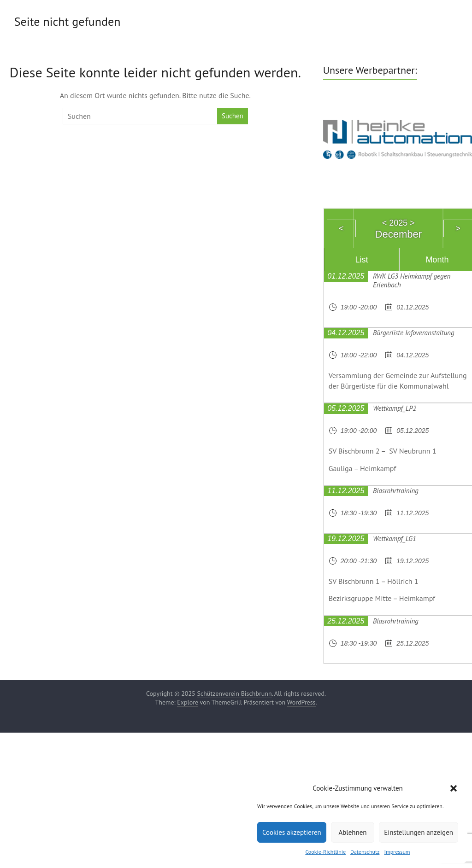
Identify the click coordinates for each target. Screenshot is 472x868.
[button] (454, 788)
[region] (398, 138)
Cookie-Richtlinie (325, 852)
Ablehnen (352, 832)
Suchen (233, 116)
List (361, 260)
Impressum (397, 852)
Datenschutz (365, 852)
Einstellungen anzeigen (419, 832)
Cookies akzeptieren (292, 832)
